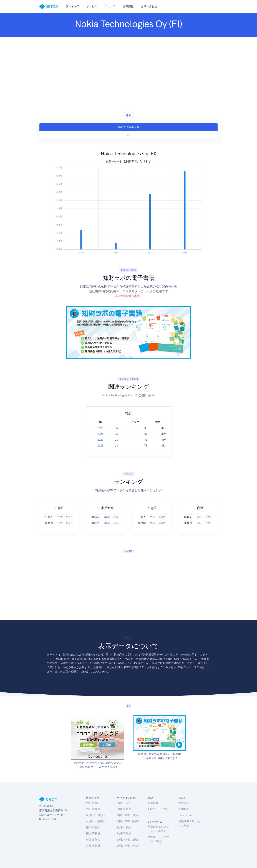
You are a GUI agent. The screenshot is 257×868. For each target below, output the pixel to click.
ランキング (72, 6)
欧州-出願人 (124, 827)
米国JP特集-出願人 (128, 815)
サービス (92, 6)
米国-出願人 (124, 803)
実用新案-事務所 (96, 821)
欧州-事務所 (124, 833)
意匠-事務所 (93, 833)
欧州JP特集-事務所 (128, 846)
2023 (100, 454)
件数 (128, 115)
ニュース (110, 6)
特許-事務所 (93, 809)
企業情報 (128, 6)
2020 (100, 436)
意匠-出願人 (93, 827)
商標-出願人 (93, 840)
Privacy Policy (187, 815)
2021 (100, 442)
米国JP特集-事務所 (128, 821)
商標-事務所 (93, 846)
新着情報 (153, 803)
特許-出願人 (93, 803)
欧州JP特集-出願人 (128, 840)
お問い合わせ (149, 6)
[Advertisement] (128, 75)
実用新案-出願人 (96, 815)
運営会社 (184, 803)
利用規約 (184, 809)
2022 (100, 448)
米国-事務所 (124, 809)
